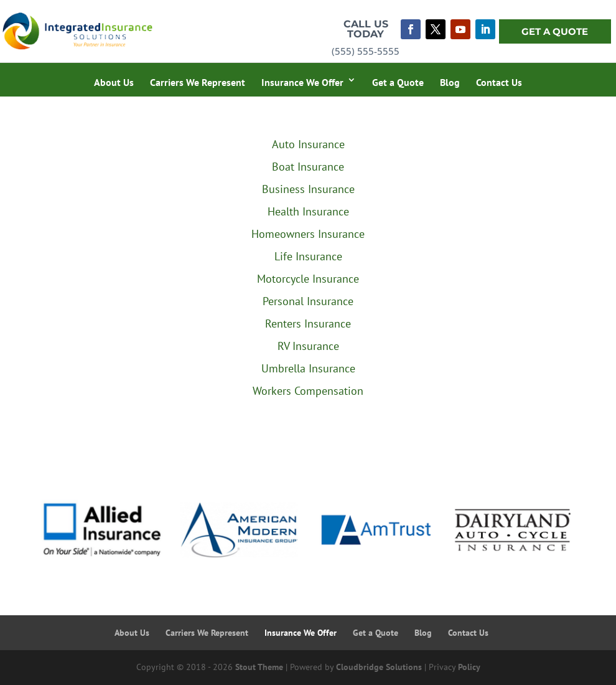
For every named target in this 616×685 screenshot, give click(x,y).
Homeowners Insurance (308, 234)
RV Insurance (308, 346)
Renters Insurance (308, 324)
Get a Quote (398, 82)
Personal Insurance (308, 301)
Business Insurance (308, 189)
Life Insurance (308, 256)
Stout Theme (259, 667)
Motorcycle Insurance (308, 279)
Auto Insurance (308, 144)
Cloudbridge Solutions (379, 667)
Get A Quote (555, 31)
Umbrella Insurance (308, 368)
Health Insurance (308, 211)
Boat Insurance (308, 167)
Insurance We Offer (302, 82)
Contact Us (499, 82)
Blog (450, 82)
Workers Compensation (308, 391)
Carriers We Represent (198, 82)
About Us (114, 82)
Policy (469, 667)
